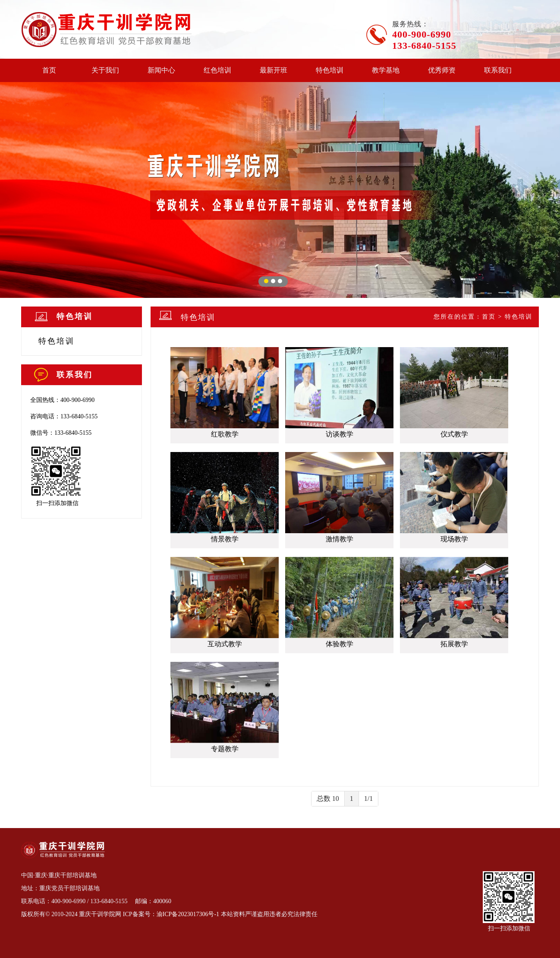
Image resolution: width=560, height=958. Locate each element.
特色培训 (330, 70)
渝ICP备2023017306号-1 (188, 914)
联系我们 (498, 70)
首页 (49, 70)
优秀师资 (442, 70)
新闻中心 (161, 70)
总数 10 (328, 798)
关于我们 (105, 70)
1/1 (368, 798)
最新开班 (274, 70)
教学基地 (386, 70)
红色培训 (217, 70)
